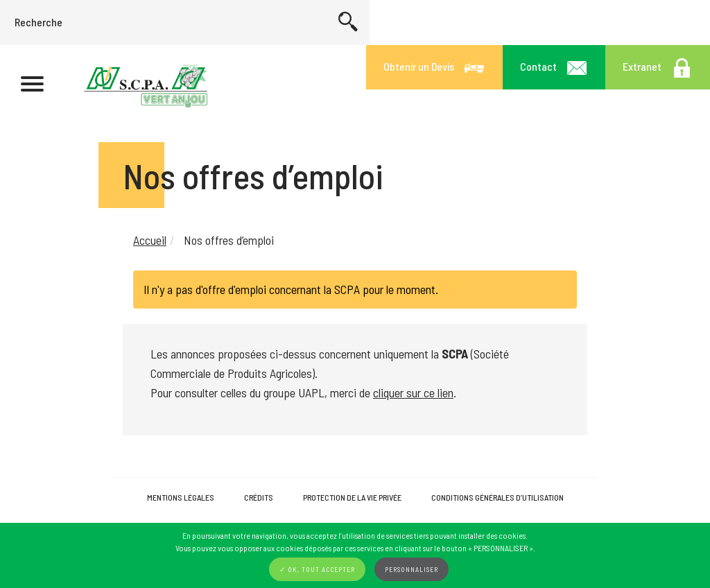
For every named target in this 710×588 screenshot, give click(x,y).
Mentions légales (181, 497)
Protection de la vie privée (352, 497)
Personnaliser (412, 569)
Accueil (150, 240)
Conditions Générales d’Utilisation (497, 497)
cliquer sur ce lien (413, 392)
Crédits (259, 497)
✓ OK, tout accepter (317, 569)
